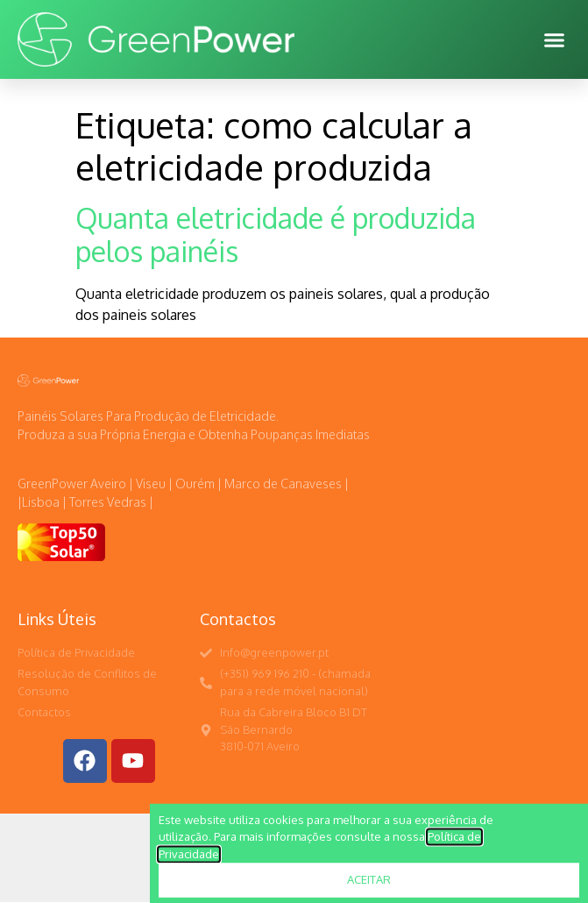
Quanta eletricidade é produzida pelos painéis (276, 235)
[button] (555, 39)
